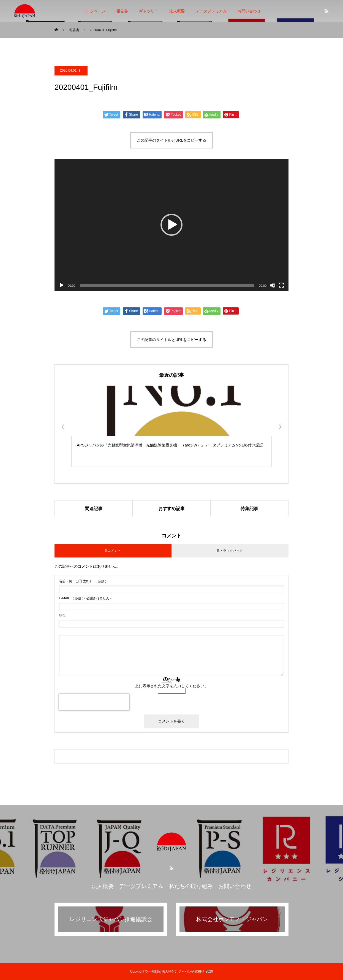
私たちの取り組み (191, 886)
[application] (171, 225)
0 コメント (113, 551)
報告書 (122, 11)
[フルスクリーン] (281, 285)
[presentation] (94, 702)
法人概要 (177, 11)
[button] (171, 225)
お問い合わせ (249, 11)
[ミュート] (273, 285)
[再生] (62, 285)
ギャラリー (149, 11)
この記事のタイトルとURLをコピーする (171, 140)
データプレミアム (211, 11)
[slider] (167, 285)
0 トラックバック (230, 551)
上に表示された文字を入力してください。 (171, 686)
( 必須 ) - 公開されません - (85, 599)
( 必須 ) (83, 581)
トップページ (94, 11)
